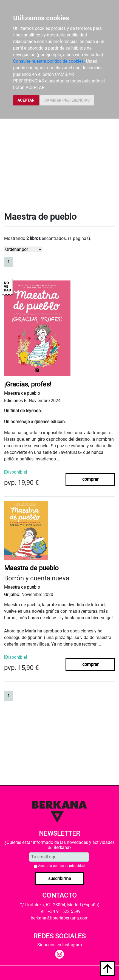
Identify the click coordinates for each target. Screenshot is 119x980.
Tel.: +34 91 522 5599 (60, 911)
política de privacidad (69, 866)
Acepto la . (62, 866)
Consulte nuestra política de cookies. (49, 61)
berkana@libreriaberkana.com (60, 918)
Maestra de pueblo (22, 393)
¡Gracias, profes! (28, 384)
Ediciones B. (16, 401)
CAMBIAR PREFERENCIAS (67, 100)
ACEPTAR (26, 100)
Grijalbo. (12, 594)
